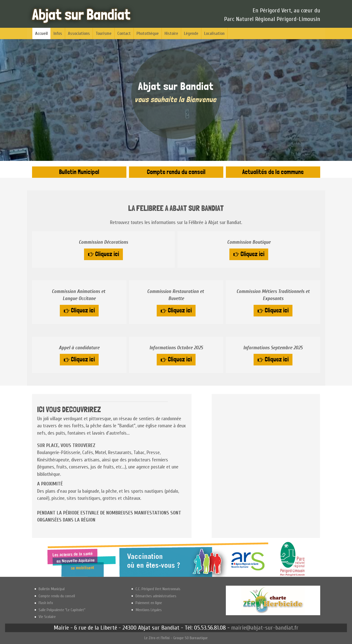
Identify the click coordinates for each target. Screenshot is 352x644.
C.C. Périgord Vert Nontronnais (158, 589)
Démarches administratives (156, 596)
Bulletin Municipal (79, 172)
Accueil (41, 33)
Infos (58, 33)
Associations (79, 33)
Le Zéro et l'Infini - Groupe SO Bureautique (176, 638)
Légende (191, 33)
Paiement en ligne (149, 603)
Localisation (214, 33)
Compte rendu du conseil (176, 172)
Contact (124, 33)
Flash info (46, 603)
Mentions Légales (149, 610)
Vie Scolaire (47, 617)
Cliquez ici (106, 254)
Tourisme (104, 33)
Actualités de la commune (273, 172)
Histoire (171, 33)
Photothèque (148, 33)
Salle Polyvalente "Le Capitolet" (62, 610)
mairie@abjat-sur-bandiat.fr (265, 628)
